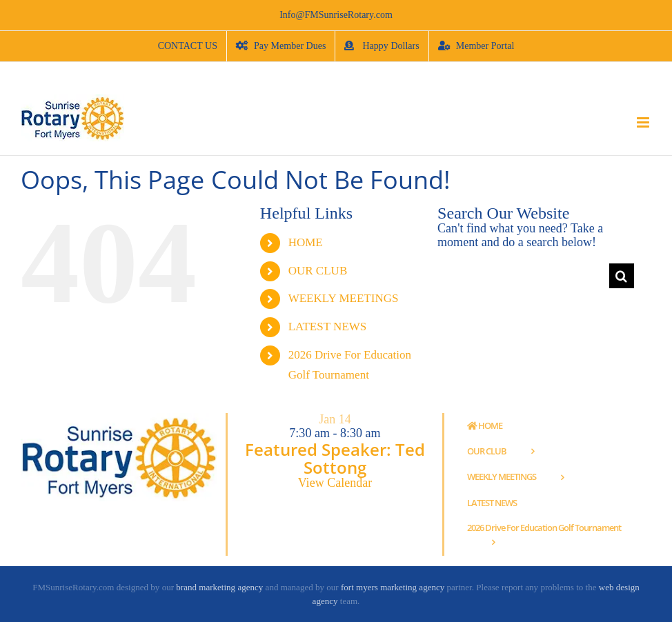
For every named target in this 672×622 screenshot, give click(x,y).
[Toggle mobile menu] (644, 122)
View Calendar (335, 483)
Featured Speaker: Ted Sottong (335, 458)
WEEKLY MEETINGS (344, 298)
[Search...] (523, 276)
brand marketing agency (219, 587)
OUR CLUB (318, 271)
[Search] (622, 276)
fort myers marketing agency (393, 587)
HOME (306, 242)
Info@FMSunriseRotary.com (336, 15)
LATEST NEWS (328, 327)
